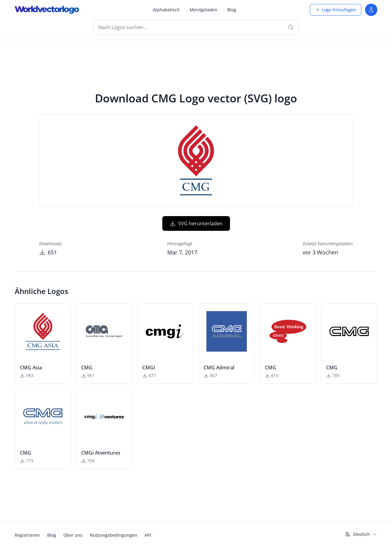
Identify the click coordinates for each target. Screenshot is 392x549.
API (148, 535)
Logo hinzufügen (336, 10)
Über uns (73, 535)
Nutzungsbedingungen (113, 535)
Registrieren (27, 535)
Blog (232, 10)
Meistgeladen (204, 10)
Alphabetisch (166, 10)
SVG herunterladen (196, 223)
